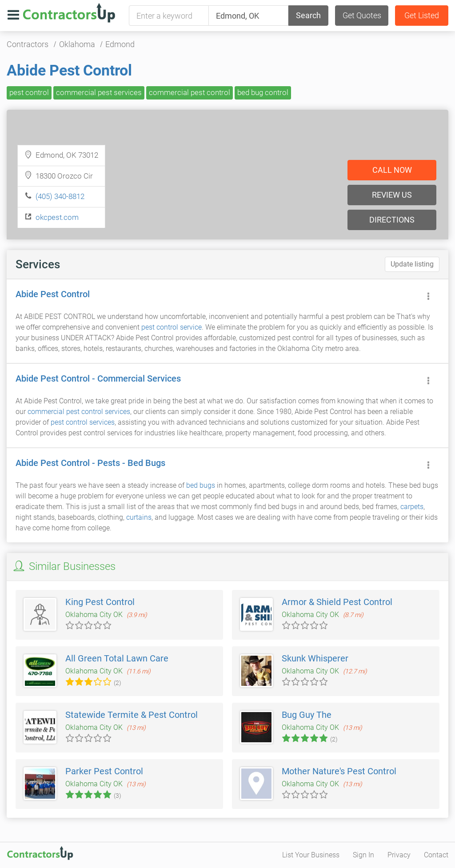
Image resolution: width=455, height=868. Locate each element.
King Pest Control (100, 602)
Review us (392, 195)
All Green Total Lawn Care (117, 658)
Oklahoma (77, 44)
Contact (436, 855)
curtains (139, 517)
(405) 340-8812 (60, 196)
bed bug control (263, 92)
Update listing (412, 264)
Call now (392, 170)
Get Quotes (362, 15)
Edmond (120, 44)
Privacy (399, 855)
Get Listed (422, 15)
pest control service (172, 327)
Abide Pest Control (69, 70)
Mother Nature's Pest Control (339, 771)
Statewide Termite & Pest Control (132, 715)
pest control (29, 92)
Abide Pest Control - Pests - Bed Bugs (90, 463)
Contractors (28, 44)
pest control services (83, 422)
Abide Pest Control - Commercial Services (98, 378)
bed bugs (201, 485)
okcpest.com (57, 217)
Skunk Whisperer (315, 658)
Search (308, 15)
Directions (392, 220)
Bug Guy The (307, 715)
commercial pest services (99, 92)
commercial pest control (190, 92)
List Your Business (311, 855)
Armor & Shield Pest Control (337, 602)
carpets (412, 507)
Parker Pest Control (104, 771)
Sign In (363, 855)
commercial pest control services (79, 412)
